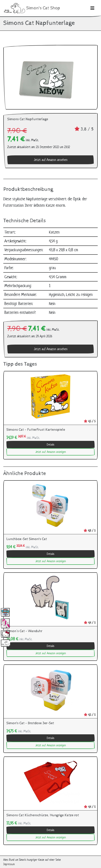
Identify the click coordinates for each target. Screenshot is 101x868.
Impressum (9, 864)
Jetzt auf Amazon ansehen (51, 160)
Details (50, 445)
